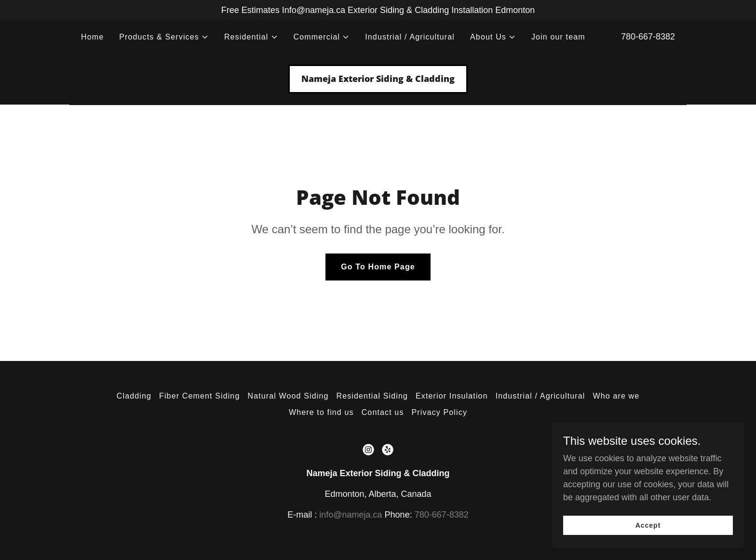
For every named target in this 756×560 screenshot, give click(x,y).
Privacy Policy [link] (439, 412)
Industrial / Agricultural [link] (410, 37)
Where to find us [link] (321, 412)
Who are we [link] (616, 396)
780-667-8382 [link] (648, 37)
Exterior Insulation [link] (452, 396)
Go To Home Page (378, 267)
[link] (378, 79)
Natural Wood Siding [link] (288, 396)
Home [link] (92, 37)
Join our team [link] (558, 37)
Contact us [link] (383, 412)
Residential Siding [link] (372, 396)
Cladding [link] (134, 396)
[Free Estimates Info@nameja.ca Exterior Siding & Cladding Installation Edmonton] (378, 10)
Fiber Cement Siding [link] (199, 396)
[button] (164, 37)
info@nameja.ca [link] (351, 515)
